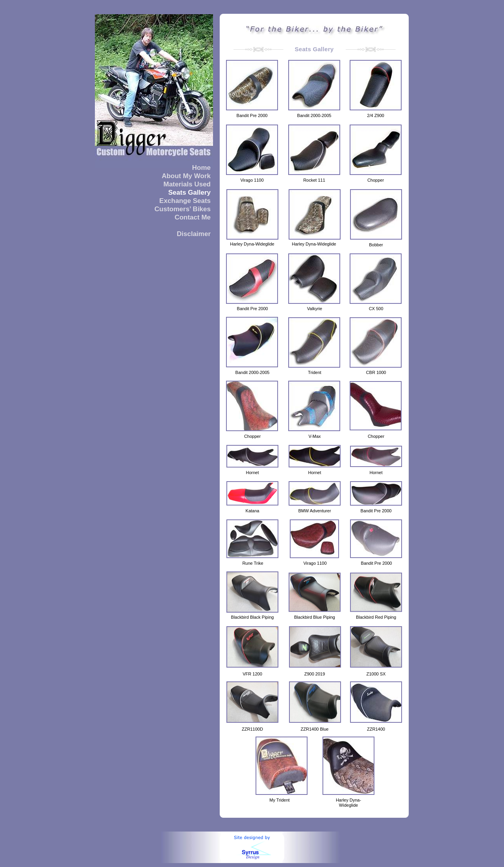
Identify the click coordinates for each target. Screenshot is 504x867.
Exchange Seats (185, 201)
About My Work (186, 176)
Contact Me (193, 217)
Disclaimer (194, 234)
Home (201, 168)
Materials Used (187, 184)
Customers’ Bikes (183, 209)
